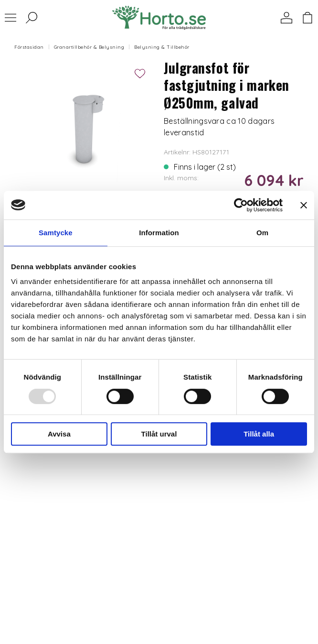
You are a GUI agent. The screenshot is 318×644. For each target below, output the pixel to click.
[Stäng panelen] (304, 205)
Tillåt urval (159, 434)
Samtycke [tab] (56, 233)
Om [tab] (262, 233)
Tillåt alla (259, 434)
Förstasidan (29, 47)
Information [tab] (159, 233)
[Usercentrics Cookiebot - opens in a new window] (241, 205)
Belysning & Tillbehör (162, 47)
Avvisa (59, 434)
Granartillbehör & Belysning (89, 47)
